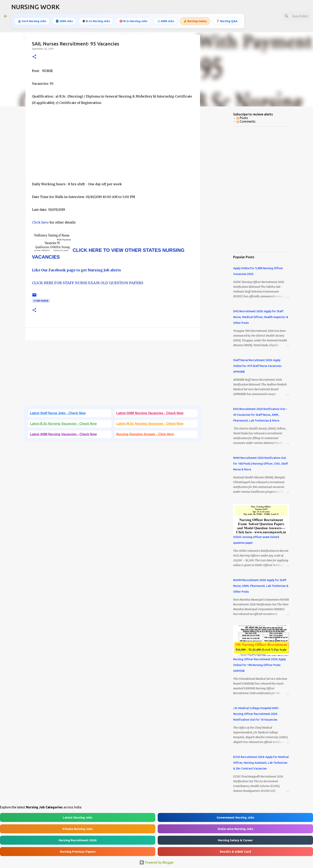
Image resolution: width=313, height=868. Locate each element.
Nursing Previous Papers (78, 852)
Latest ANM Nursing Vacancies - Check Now (63, 434)
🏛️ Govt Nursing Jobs (32, 21)
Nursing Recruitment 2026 (78, 840)
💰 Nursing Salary (195, 21)
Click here (41, 222)
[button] (34, 57)
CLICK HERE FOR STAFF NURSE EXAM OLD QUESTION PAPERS (88, 283)
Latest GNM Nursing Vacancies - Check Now (150, 413)
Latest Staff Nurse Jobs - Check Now (58, 413)
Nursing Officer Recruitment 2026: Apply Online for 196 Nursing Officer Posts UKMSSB (260, 665)
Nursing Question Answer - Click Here (145, 434)
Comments (246, 121)
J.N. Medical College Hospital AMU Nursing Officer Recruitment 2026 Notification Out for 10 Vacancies (256, 714)
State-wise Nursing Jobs (235, 829)
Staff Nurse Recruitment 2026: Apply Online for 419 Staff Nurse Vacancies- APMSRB (258, 366)
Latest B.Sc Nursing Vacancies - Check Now (63, 424)
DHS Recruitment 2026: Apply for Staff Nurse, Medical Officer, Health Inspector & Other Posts (261, 317)
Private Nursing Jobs (78, 829)
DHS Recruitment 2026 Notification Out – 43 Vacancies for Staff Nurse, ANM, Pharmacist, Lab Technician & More (260, 415)
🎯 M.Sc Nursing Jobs (133, 21)
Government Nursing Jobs (235, 817)
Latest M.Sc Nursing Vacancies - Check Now (150, 424)
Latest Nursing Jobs (78, 817)
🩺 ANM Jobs (165, 21)
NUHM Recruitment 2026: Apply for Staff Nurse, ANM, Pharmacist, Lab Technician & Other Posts (261, 586)
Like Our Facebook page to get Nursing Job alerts (76, 270)
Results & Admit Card (235, 852)
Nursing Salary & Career (235, 840)
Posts (242, 118)
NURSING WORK (35, 7)
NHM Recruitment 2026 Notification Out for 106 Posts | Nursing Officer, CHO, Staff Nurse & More (261, 464)
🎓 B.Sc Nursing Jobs (96, 21)
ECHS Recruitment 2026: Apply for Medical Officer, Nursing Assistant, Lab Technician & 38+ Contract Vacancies (261, 763)
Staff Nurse (41, 301)
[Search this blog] (289, 16)
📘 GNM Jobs (64, 21)
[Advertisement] (113, 147)
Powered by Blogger (156, 862)
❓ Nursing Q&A (227, 21)
